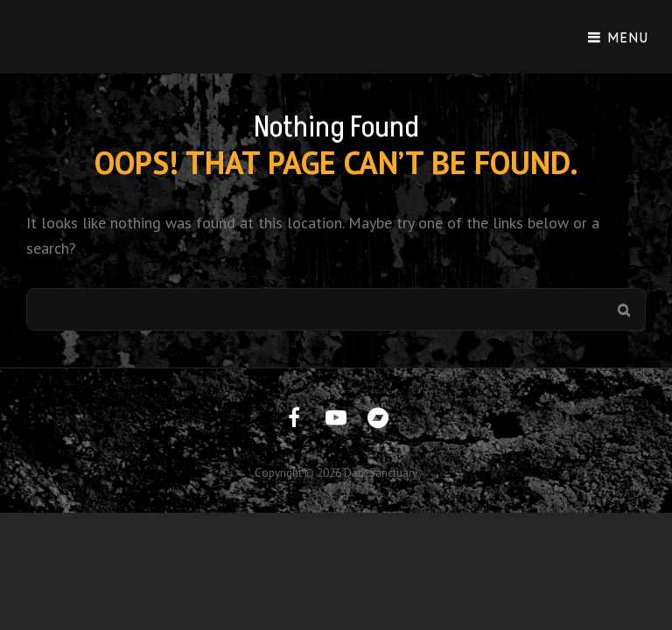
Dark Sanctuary (381, 473)
